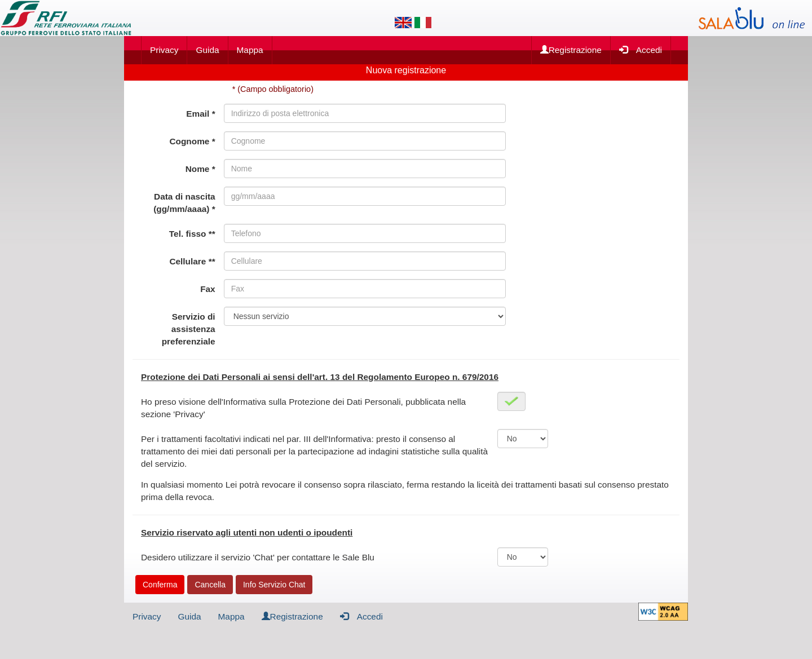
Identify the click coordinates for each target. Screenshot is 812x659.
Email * (200, 114)
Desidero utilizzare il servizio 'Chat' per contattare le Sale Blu (258, 557)
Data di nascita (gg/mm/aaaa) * (184, 203)
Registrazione (571, 50)
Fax (208, 289)
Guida (207, 50)
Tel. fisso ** (192, 234)
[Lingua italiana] (423, 23)
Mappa (250, 50)
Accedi (641, 49)
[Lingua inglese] (403, 23)
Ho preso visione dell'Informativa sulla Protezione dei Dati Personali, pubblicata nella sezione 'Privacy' (303, 408)
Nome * (200, 169)
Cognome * (192, 141)
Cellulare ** (192, 261)
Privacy (164, 50)
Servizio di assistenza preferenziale (189, 329)
